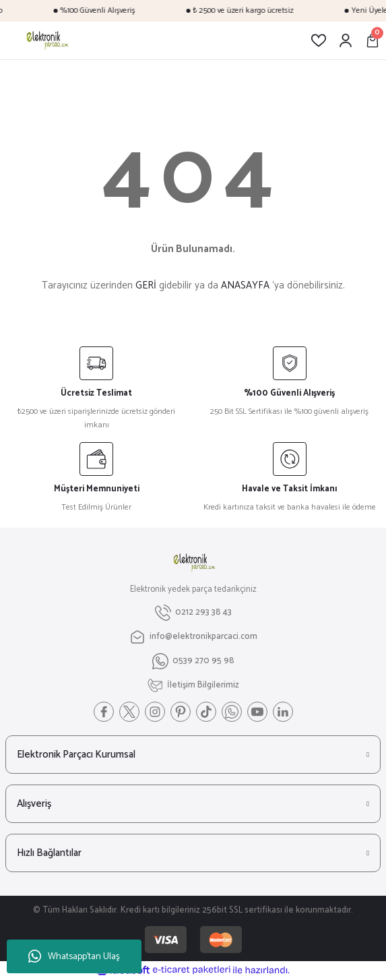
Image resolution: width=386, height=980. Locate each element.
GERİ (146, 285)
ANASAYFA (245, 285)
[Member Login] (346, 40)
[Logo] (46, 40)
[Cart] (373, 40)
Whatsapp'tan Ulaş (74, 957)
